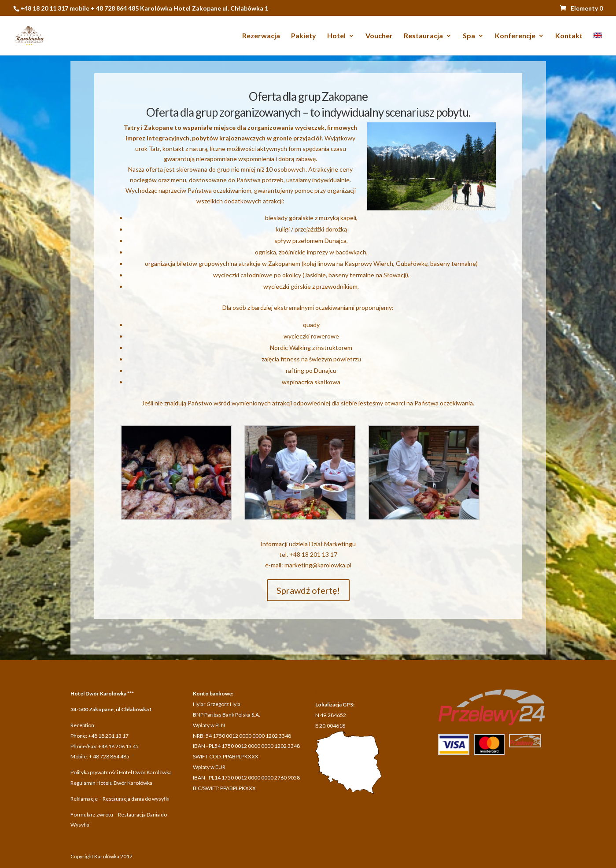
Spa (469, 36)
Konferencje (515, 36)
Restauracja (423, 36)
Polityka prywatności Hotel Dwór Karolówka (121, 772)
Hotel (336, 36)
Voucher (379, 36)
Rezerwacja (261, 36)
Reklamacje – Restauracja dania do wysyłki (120, 799)
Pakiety (304, 36)
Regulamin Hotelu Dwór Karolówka (111, 783)
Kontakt (569, 36)
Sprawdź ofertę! (308, 590)
